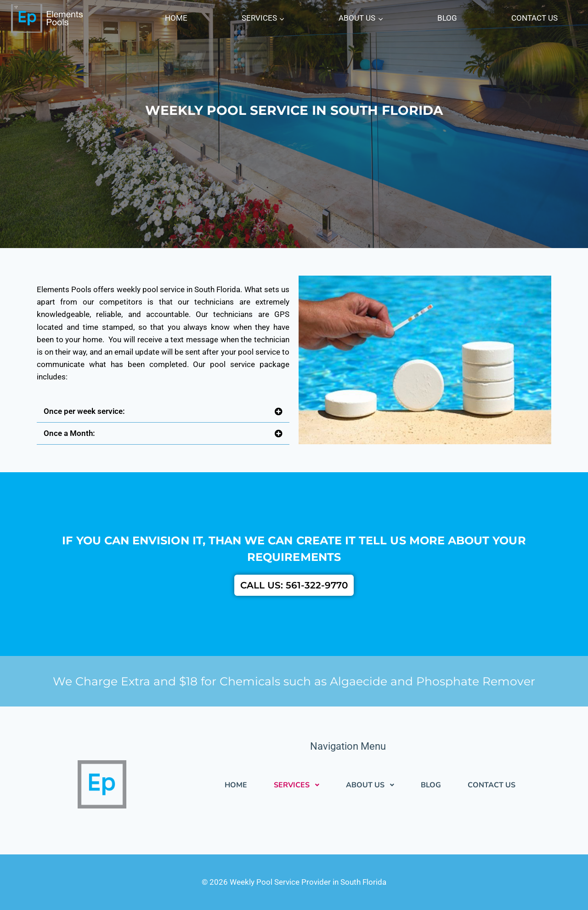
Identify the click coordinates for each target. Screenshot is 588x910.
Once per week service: (84, 411)
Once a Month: (69, 433)
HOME (176, 18)
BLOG (447, 18)
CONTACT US (534, 18)
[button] (163, 412)
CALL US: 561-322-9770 (294, 585)
